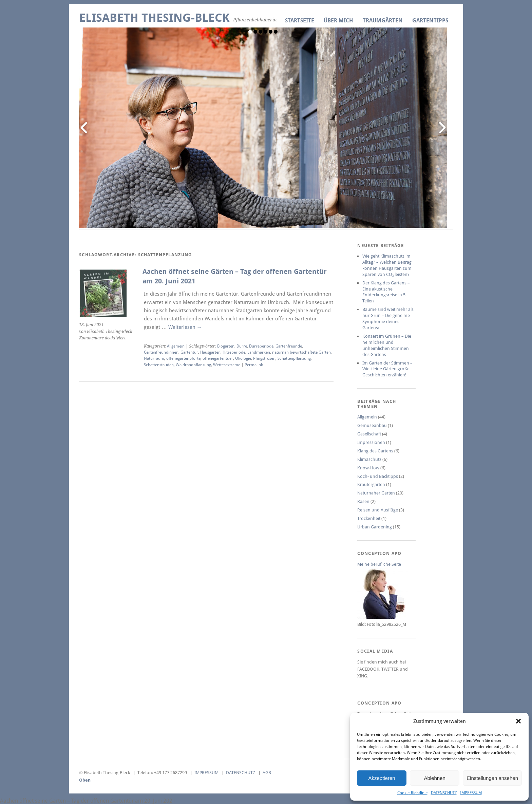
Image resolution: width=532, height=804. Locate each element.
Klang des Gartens (375, 451)
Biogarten (226, 346)
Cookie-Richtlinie (412, 793)
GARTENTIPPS (430, 21)
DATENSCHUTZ (444, 793)
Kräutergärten (371, 484)
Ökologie (243, 358)
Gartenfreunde (289, 346)
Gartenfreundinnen (161, 352)
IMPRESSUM (471, 793)
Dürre (242, 346)
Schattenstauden (159, 365)
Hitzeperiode (234, 352)
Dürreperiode (261, 346)
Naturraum (154, 358)
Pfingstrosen (264, 358)
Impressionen (371, 442)
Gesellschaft (369, 434)
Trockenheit (369, 518)
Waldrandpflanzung (193, 365)
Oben (85, 780)
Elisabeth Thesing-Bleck (154, 18)
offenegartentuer (218, 358)
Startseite (300, 21)
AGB (267, 773)
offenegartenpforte (183, 358)
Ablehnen (434, 778)
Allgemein (176, 346)
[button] (518, 721)
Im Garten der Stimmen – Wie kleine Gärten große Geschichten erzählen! (387, 369)
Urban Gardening (375, 527)
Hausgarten (210, 352)
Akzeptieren (382, 778)
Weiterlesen (185, 327)
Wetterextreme (227, 365)
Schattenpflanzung (294, 358)
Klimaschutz (369, 459)
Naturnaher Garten (376, 493)
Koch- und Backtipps (378, 476)
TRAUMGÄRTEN (383, 21)
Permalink (254, 365)
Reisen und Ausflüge (378, 510)
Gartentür (189, 352)
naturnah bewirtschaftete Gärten (301, 352)
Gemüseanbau (372, 425)
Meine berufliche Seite (379, 564)
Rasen (363, 501)
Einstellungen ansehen (492, 778)
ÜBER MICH (338, 21)
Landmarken (259, 352)
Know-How (368, 468)
